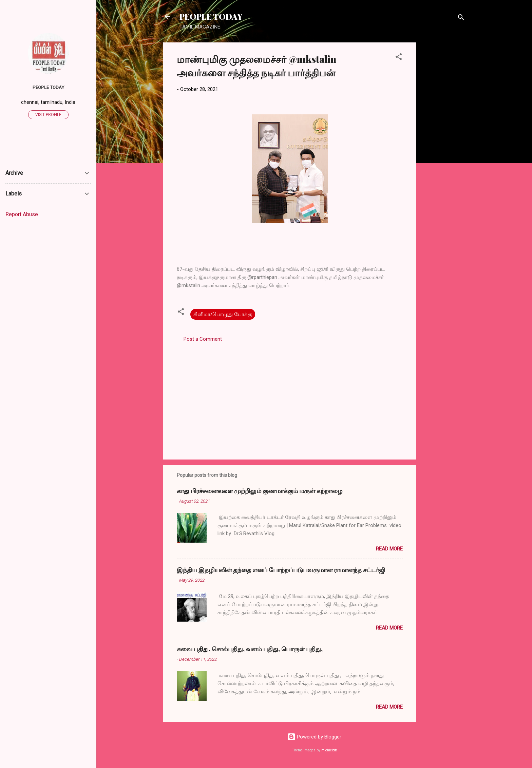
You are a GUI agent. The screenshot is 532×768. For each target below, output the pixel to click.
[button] (399, 58)
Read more (389, 549)
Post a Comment (203, 339)
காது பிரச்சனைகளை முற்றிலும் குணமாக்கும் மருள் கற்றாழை (260, 491)
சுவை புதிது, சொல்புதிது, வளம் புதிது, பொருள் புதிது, (250, 649)
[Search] (461, 18)
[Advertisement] (443, 144)
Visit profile (48, 115)
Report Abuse (22, 214)
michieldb (329, 750)
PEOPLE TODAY (211, 16)
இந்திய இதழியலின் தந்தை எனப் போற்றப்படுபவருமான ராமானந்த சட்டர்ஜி (281, 570)
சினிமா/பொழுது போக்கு (223, 314)
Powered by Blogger (314, 737)
